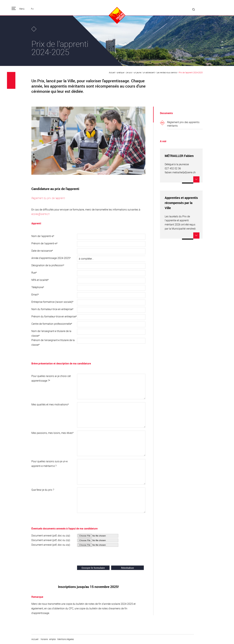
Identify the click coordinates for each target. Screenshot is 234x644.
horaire (44, 639)
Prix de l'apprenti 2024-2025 (191, 72)
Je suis (129, 72)
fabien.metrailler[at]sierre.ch (180, 172)
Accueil (112, 72)
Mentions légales (66, 639)
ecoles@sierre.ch (41, 214)
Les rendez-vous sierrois (167, 72)
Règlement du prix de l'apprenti (48, 198)
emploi (53, 639)
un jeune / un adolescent (144, 72)
